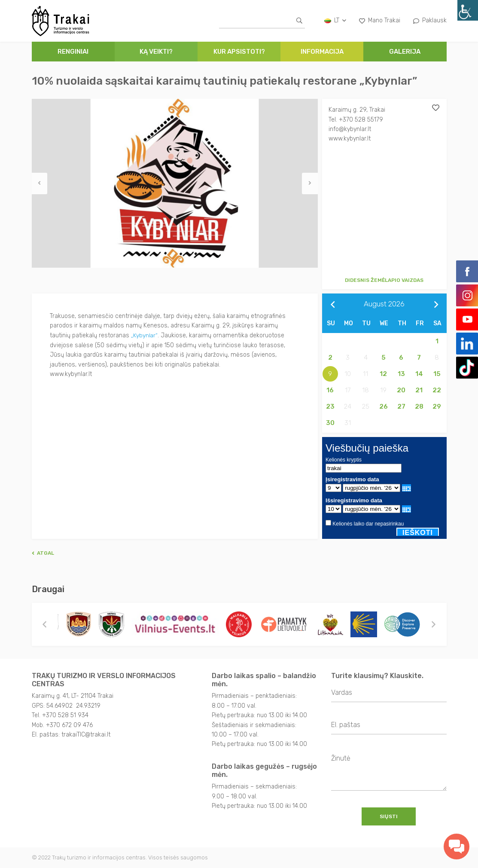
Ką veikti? (156, 52)
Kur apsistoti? (239, 52)
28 (419, 406)
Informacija (322, 52)
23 (330, 406)
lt (335, 20)
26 (384, 406)
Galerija (405, 52)
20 (401, 390)
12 (383, 374)
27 (401, 406)
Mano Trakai (380, 20)
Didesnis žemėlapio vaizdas (384, 280)
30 (330, 423)
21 (419, 390)
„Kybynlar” (144, 335)
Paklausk (430, 20)
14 (419, 374)
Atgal (43, 553)
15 (437, 374)
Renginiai (73, 52)
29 (437, 406)
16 (330, 390)
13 (401, 374)
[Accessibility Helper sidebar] (468, 10)
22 (437, 390)
